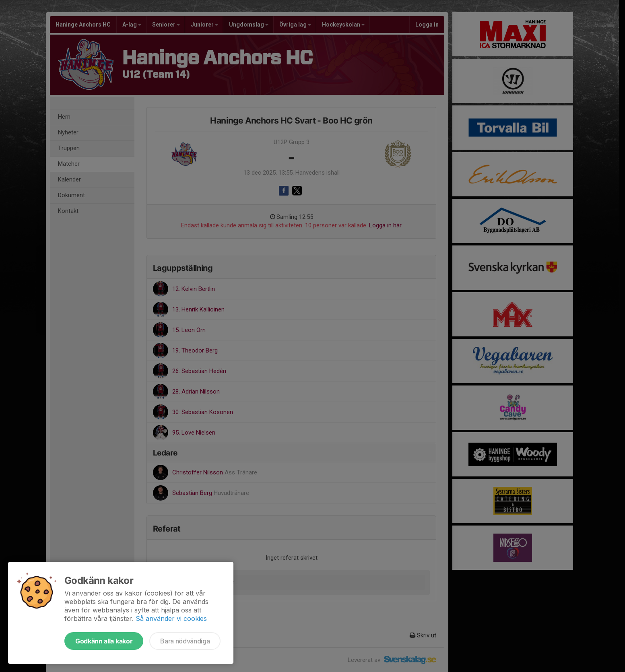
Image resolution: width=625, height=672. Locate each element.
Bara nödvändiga (185, 641)
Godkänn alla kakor (104, 641)
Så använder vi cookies (171, 618)
